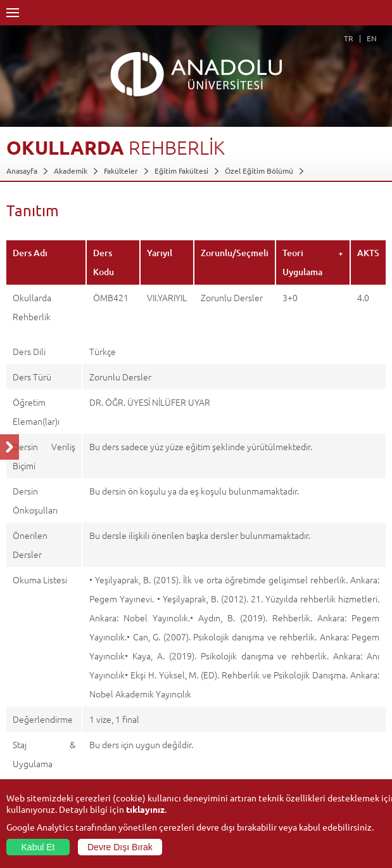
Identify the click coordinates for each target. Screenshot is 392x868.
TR (349, 38)
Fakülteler (121, 171)
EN (372, 38)
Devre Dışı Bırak (120, 847)
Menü (13, 13)
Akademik (71, 171)
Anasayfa (22, 171)
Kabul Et (38, 847)
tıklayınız (145, 809)
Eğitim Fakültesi (181, 171)
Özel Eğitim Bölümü (259, 171)
